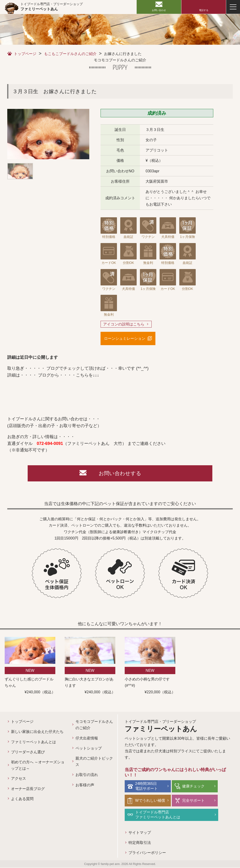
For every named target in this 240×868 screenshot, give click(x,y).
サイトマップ (140, 833)
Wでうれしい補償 (150, 801)
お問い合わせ (159, 10)
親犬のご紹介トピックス (94, 762)
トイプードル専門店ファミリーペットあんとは (158, 815)
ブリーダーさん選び (28, 752)
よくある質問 (22, 799)
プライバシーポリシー (147, 853)
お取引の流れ (87, 775)
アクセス (19, 779)
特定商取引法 (140, 843)
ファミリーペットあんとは (34, 742)
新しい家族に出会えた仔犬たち (37, 732)
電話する (204, 10)
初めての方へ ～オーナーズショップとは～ (38, 766)
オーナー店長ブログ (28, 789)
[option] (48, 134)
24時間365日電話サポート (146, 787)
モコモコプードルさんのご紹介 (94, 725)
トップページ (25, 54)
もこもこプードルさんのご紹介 (70, 54)
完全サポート (193, 801)
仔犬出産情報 (87, 738)
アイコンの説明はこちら (124, 324)
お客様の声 (85, 785)
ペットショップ (89, 748)
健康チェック (193, 786)
